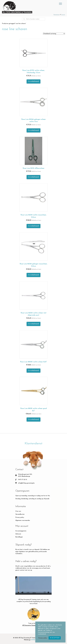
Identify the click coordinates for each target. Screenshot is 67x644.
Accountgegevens (21, 531)
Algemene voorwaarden (23, 520)
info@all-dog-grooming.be (26, 483)
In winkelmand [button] (33, 81)
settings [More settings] (48, 592)
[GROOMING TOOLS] (60, 4)
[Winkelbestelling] (54, 34)
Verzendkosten (20, 514)
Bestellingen (19, 537)
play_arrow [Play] (18, 592)
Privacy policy (20, 517)
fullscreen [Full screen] (45, 592)
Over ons (18, 511)
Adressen (18, 534)
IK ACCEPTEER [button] (55, 638)
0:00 (28, 593)
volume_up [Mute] (22, 592)
